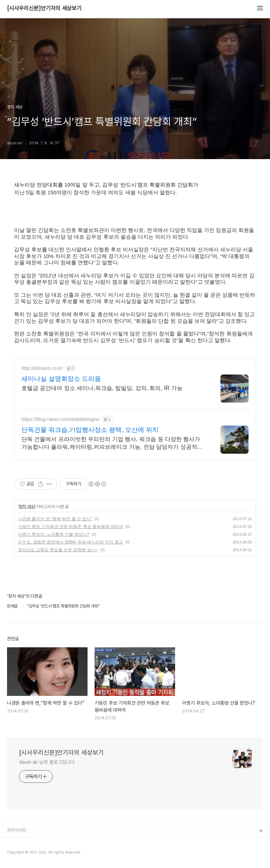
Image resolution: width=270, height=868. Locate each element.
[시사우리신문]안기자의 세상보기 (44, 8)
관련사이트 (17, 830)
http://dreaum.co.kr (42, 368)
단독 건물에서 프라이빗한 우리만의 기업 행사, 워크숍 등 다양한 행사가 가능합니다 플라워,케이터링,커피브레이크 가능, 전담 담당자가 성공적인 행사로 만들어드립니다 (112, 444)
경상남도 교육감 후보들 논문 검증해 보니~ (58, 550)
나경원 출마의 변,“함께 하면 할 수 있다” (55, 519)
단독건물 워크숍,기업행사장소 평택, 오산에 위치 (90, 430)
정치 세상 (26, 507)
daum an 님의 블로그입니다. (47, 762)
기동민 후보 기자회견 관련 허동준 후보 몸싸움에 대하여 (70, 527)
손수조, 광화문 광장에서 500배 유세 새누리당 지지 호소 (70, 542)
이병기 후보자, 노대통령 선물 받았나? (54, 534)
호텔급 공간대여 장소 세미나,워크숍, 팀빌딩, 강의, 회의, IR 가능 (102, 388)
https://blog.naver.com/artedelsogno (60, 419)
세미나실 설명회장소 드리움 (61, 379)
